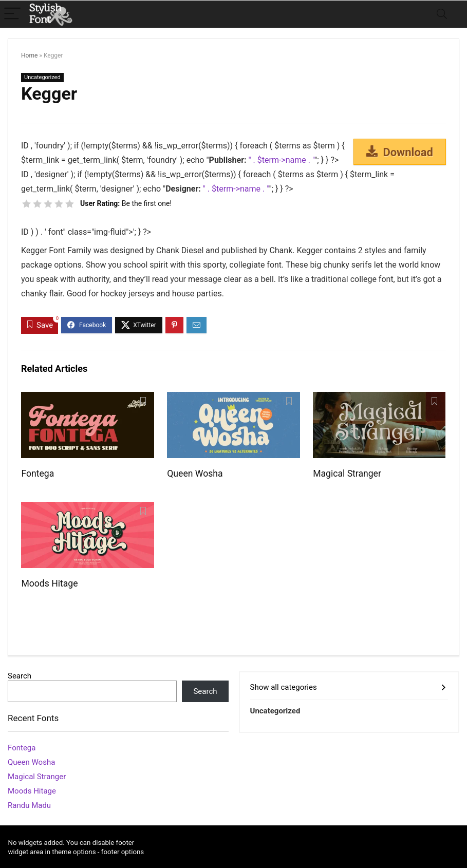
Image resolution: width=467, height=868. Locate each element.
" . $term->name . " (282, 160)
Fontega (38, 474)
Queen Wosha (195, 474)
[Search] (442, 14)
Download (400, 152)
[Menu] (12, 14)
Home (29, 55)
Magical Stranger (347, 474)
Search (20, 676)
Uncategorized (42, 77)
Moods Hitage (49, 583)
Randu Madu (29, 805)
